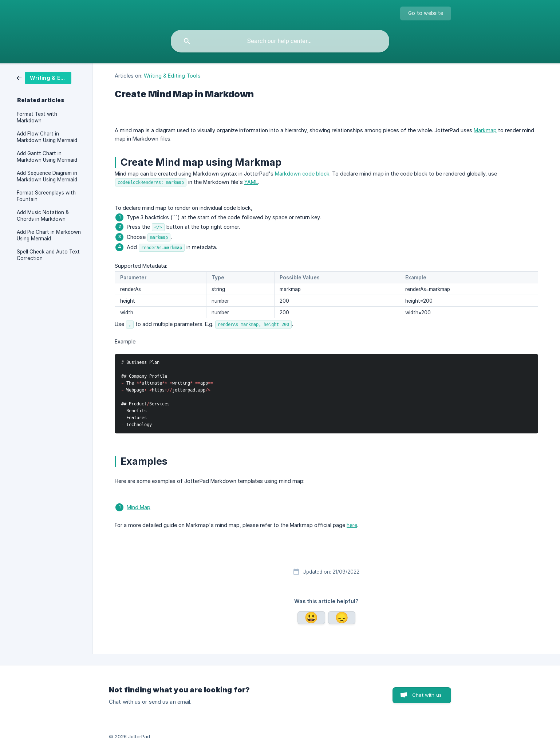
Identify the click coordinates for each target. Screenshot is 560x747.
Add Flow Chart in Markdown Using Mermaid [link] (47, 137)
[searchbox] (280, 41)
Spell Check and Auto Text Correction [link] (48, 255)
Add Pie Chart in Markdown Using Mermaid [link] (49, 235)
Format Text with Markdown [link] (37, 117)
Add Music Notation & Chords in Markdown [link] (43, 216)
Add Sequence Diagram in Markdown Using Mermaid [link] (47, 176)
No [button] (342, 618)
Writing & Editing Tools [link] (172, 76)
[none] (426, 13)
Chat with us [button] (427, 695)
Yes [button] (311, 618)
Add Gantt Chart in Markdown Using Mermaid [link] (47, 157)
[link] (50, 78)
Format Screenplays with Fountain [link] (46, 196)
